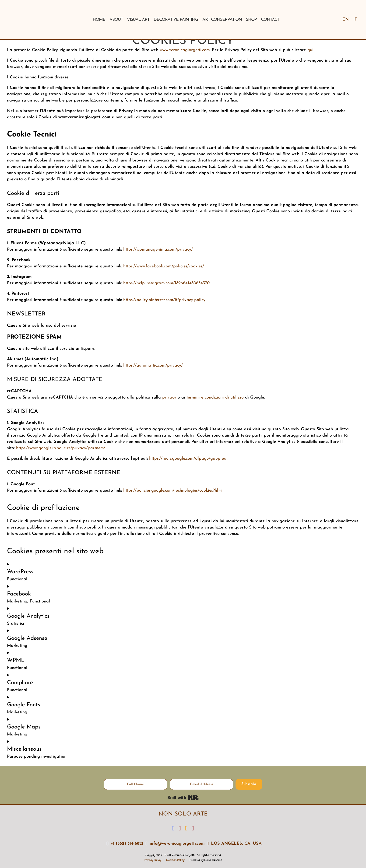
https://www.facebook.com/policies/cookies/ (164, 266)
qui (310, 50)
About (116, 20)
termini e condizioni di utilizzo (214, 397)
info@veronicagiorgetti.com (177, 844)
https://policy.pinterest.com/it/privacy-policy (164, 300)
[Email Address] (202, 784)
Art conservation (222, 20)
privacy (169, 397)
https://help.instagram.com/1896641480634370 (166, 283)
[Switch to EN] (346, 20)
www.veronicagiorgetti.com (185, 50)
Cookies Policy (175, 860)
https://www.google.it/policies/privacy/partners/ (61, 448)
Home (99, 20)
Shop (251, 20)
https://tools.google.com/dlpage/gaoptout (188, 459)
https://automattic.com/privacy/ (153, 366)
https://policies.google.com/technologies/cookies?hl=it (174, 491)
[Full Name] (135, 784)
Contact (270, 20)
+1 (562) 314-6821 (127, 844)
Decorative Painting (176, 20)
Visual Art (138, 20)
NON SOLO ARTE (183, 814)
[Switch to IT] (355, 20)
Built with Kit (183, 798)
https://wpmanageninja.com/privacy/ (158, 250)
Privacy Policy (152, 860)
